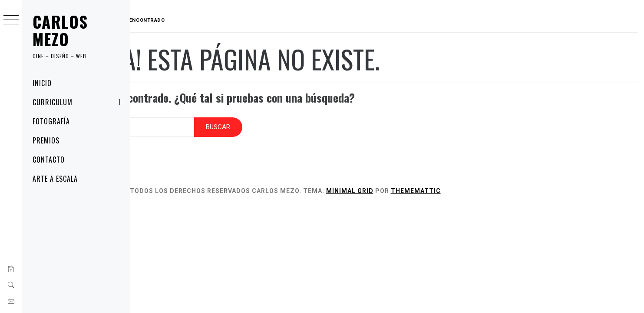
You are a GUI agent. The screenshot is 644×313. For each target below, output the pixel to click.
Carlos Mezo (60, 30)
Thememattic (471, 185)
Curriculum (79, 102)
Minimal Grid (405, 185)
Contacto (49, 160)
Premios (46, 140)
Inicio (42, 83)
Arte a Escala (55, 179)
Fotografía (51, 121)
